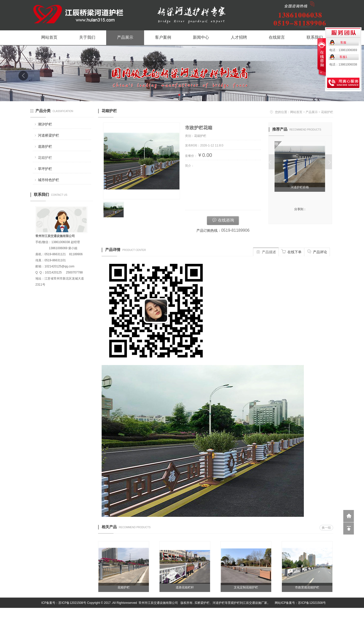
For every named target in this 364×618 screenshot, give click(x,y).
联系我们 (315, 37)
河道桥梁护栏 (49, 135)
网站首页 (49, 37)
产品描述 (266, 251)
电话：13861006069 (343, 50)
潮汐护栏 (45, 124)
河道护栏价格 (301, 187)
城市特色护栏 (49, 180)
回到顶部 (349, 528)
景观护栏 (234, 603)
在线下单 (291, 251)
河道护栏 (219, 603)
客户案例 (163, 37)
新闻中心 (201, 37)
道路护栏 (45, 146)
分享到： (300, 209)
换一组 (326, 528)
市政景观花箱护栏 (307, 587)
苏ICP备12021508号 (72, 603)
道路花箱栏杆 (185, 587)
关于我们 (87, 37)
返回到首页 (349, 516)
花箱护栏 (45, 158)
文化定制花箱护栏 (246, 587)
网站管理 (328, 613)
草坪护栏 (45, 169)
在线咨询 (223, 220)
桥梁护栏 (203, 603)
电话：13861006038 (343, 65)
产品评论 (317, 251)
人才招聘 (239, 37)
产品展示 (125, 37)
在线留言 (277, 37)
